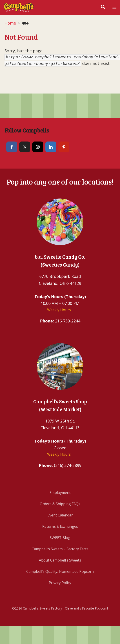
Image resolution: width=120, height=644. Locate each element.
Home (10, 23)
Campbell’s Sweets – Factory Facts (60, 549)
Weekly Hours (59, 310)
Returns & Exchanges (60, 526)
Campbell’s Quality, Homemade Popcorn (60, 571)
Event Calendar (60, 515)
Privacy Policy (60, 583)
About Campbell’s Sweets (60, 560)
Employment (60, 493)
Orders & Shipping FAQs (60, 504)
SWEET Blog (60, 538)
